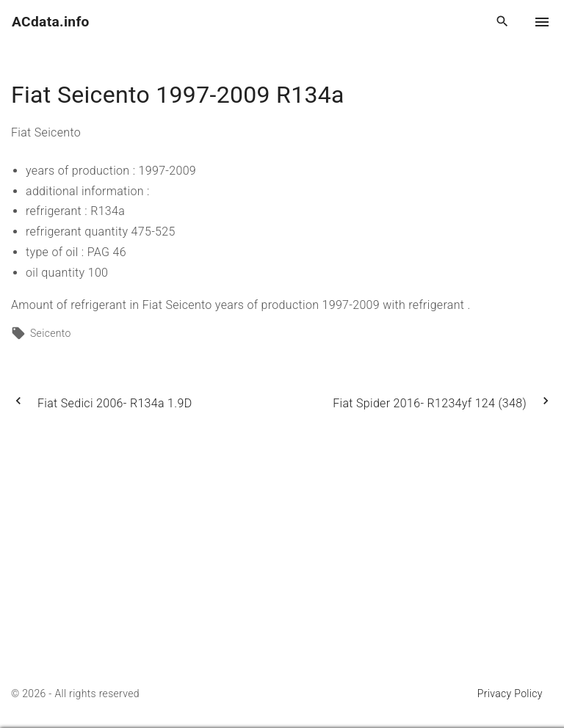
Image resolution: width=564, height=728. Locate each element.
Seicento (51, 333)
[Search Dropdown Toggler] (503, 22)
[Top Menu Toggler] (542, 22)
